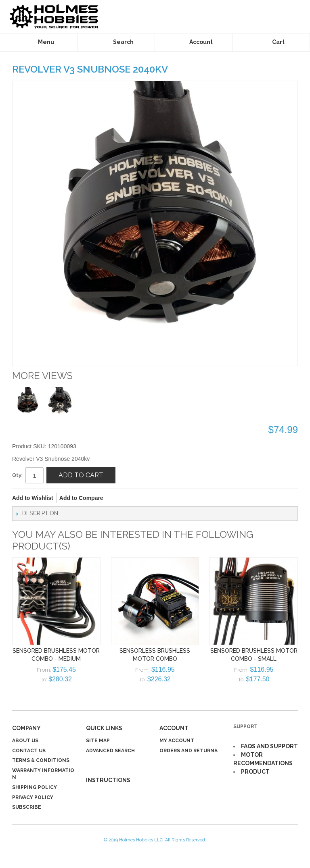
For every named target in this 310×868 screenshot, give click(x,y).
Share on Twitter (136, 498)
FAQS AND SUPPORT (269, 746)
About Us (25, 741)
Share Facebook (120, 498)
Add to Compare (81, 498)
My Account (177, 741)
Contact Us (29, 751)
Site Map (98, 741)
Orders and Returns (189, 751)
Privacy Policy (33, 797)
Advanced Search (110, 751)
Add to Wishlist (33, 498)
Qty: (17, 475)
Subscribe (27, 807)
